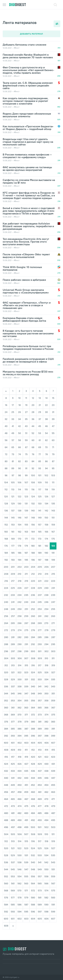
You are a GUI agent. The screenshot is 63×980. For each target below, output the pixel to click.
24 (6, 412)
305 (13, 658)
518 (46, 841)
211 (26, 574)
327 (53, 672)
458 (19, 792)
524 (33, 848)
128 (6, 504)
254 (46, 609)
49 (13, 433)
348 (33, 694)
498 (19, 827)
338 (19, 687)
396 (33, 736)
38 (46, 419)
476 (33, 806)
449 (13, 785)
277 (40, 630)
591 (53, 905)
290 (20, 644)
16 (6, 405)
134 (46, 504)
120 (6, 497)
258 (19, 616)
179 (26, 546)
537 (13, 862)
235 (26, 595)
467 (26, 799)
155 (26, 525)
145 (13, 518)
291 (26, 644)
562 (19, 884)
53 (40, 433)
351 (53, 694)
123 (26, 497)
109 (40, 482)
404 (33, 743)
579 (26, 898)
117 (40, 489)
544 (6, 869)
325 (40, 672)
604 (33, 919)
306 (20, 658)
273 (13, 630)
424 (6, 764)
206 (46, 567)
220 (33, 581)
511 (53, 834)
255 (53, 609)
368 (6, 715)
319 (53, 665)
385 (13, 729)
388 (33, 729)
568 (6, 891)
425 (13, 764)
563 (26, 884)
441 (13, 778)
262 (46, 616)
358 (46, 701)
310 (46, 658)
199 (53, 560)
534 (46, 855)
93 (40, 468)
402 (20, 743)
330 (20, 679)
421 (40, 757)
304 (6, 658)
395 (26, 736)
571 (26, 891)
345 (13, 694)
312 (6, 665)
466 (19, 799)
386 (19, 729)
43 (26, 426)
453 (40, 785)
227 (26, 588)
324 (33, 672)
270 (46, 623)
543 (53, 862)
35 (26, 419)
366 (46, 708)
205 (40, 567)
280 (6, 637)
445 (40, 778)
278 (46, 630)
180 (33, 546)
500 (33, 827)
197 (40, 560)
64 (6, 447)
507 (26, 834)
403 (26, 743)
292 (33, 644)
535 (53, 855)
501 (40, 827)
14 (46, 398)
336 (6, 687)
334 (46, 679)
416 (6, 757)
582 (46, 898)
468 (33, 799)
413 (40, 750)
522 (19, 848)
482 (19, 813)
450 (20, 785)
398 (46, 736)
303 (53, 651)
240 (6, 602)
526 (46, 848)
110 (46, 482)
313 (13, 665)
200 (6, 567)
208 (6, 574)
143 (53, 511)
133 (40, 504)
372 (33, 715)
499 (26, 827)
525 (40, 848)
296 (6, 651)
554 (19, 876)
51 (26, 433)
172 (33, 539)
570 (19, 891)
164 (33, 532)
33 (13, 419)
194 (20, 560)
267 (26, 623)
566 (46, 884)
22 (46, 405)
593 (13, 912)
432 (6, 771)
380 (33, 722)
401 (13, 743)
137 (13, 511)
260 (33, 616)
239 (53, 595)
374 (46, 715)
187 (26, 553)
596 (33, 912)
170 (20, 539)
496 (6, 827)
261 (40, 616)
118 (46, 489)
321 (13, 672)
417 (13, 757)
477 (40, 806)
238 (46, 595)
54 (46, 433)
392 (6, 736)
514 (20, 841)
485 (40, 813)
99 (26, 475)
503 (53, 827)
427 (26, 764)
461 (40, 792)
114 (19, 489)
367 (53, 708)
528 (6, 855)
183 (53, 546)
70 (46, 447)
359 (53, 701)
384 (6, 729)
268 (33, 623)
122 (20, 497)
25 (13, 412)
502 (46, 827)
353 (13, 701)
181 (40, 546)
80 (6, 461)
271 (53, 623)
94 (46, 468)
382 (46, 722)
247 (53, 602)
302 (46, 651)
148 (33, 518)
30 (46, 412)
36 (33, 419)
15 (53, 398)
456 (6, 792)
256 (6, 616)
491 (26, 820)
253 (40, 609)
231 (53, 588)
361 (13, 708)
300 (33, 651)
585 (13, 905)
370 (19, 715)
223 (53, 581)
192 (6, 560)
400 (6, 743)
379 (26, 722)
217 (13, 581)
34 (19, 419)
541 (40, 862)
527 (53, 848)
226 (19, 588)
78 (46, 454)
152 (6, 525)
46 (46, 426)
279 (53, 630)
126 (46, 497)
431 (53, 764)
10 (19, 398)
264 (6, 623)
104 (6, 482)
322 (19, 672)
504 (6, 834)
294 (46, 644)
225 (13, 588)
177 (13, 546)
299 (26, 651)
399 (53, 736)
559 (53, 876)
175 (53, 539)
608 (6, 926)
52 (33, 433)
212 (33, 574)
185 (13, 553)
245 (40, 602)
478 (46, 806)
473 (13, 806)
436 (33, 771)
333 (40, 679)
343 (53, 687)
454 (46, 785)
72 (6, 454)
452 (33, 785)
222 (46, 581)
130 (19, 504)
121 (13, 497)
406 (46, 743)
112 (6, 489)
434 (19, 771)
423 (53, 757)
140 (33, 511)
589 (40, 905)
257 (13, 616)
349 (40, 694)
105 (13, 482)
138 (20, 511)
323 (26, 672)
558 (46, 876)
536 (6, 862)
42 (19, 426)
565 (40, 884)
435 (26, 771)
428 (33, 764)
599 (53, 912)
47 (53, 426)
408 (6, 750)
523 (26, 848)
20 (33, 405)
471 (53, 799)
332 (33, 679)
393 (13, 736)
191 (53, 553)
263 (53, 616)
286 (46, 637)
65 (13, 447)
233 (13, 595)
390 (46, 729)
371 (26, 715)
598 (46, 912)
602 (20, 919)
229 (40, 588)
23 (53, 405)
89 (13, 468)
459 (26, 792)
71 (53, 447)
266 (19, 623)
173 (40, 539)
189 (40, 553)
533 (40, 855)
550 (46, 869)
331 (26, 679)
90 (20, 468)
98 (19, 475)
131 (26, 504)
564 (33, 884)
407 (53, 743)
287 (53, 637)
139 (26, 511)
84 (33, 461)
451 (26, 785)
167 (53, 532)
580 (33, 898)
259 (26, 616)
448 (6, 785)
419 (26, 757)
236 (33, 595)
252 (33, 609)
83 (26, 461)
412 (33, 750)
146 (20, 518)
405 (40, 743)
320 (6, 672)
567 (53, 884)
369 (13, 715)
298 (19, 651)
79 (53, 454)
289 (13, 644)
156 (33, 525)
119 (53, 489)
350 (46, 694)
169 (13, 539)
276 (33, 630)
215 (53, 574)
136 (6, 511)
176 (6, 546)
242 (19, 602)
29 (40, 412)
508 (33, 834)
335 (53, 679)
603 (26, 919)
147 (26, 518)
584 (6, 905)
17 (13, 405)
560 (6, 884)
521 (13, 848)
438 (46, 771)
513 (13, 841)
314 (20, 665)
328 (6, 679)
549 (40, 869)
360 (6, 708)
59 (26, 440)
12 (33, 398)
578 (20, 898)
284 (33, 637)
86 (46, 461)
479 (53, 806)
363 (26, 708)
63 (53, 440)
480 (6, 813)
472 (6, 806)
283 (26, 637)
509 (40, 834)
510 (46, 834)
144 (6, 518)
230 (46, 588)
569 (13, 891)
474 (20, 806)
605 (40, 919)
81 (13, 461)
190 (46, 553)
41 (13, 426)
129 (13, 504)
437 (40, 771)
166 (46, 532)
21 (40, 405)
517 (40, 841)
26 (19, 412)
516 (33, 841)
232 (6, 595)
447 (53, 778)
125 (40, 497)
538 (19, 862)
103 (53, 475)
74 (20, 454)
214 (46, 574)
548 (33, 869)
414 (46, 750)
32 (6, 419)
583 (53, 898)
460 (33, 792)
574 (46, 891)
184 (6, 553)
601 (13, 919)
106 (19, 482)
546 (19, 869)
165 (40, 532)
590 (46, 905)
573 (40, 891)
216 (6, 581)
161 (13, 532)
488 (6, 820)
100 (33, 475)
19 (26, 405)
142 (46, 511)
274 (20, 630)
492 (33, 820)
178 (19, 546)
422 (46, 757)
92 (33, 468)
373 (40, 715)
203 (26, 567)
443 (26, 778)
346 (19, 694)
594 (19, 912)
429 (40, 764)
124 (33, 497)
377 (13, 722)
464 (6, 799)
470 (46, 799)
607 (53, 919)
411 (26, 750)
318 (46, 665)
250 (20, 609)
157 (40, 525)
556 (33, 876)
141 (40, 511)
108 (33, 482)
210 (19, 574)
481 (13, 813)
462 (46, 792)
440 (6, 778)
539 (26, 862)
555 (26, 876)
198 (46, 560)
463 (53, 792)
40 (6, 426)
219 (26, 581)
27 (26, 412)
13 (40, 398)
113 (13, 489)
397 (40, 736)
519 (53, 841)
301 (40, 651)
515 (26, 841)
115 (26, 489)
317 (40, 665)
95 (53, 468)
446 (46, 778)
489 (13, 820)
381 (40, 722)
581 (40, 898)
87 (53, 461)
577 (13, 898)
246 (46, 602)
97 (13, 475)
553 (13, 876)
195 (26, 560)
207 (53, 567)
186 (20, 553)
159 (53, 525)
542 (46, 862)
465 (13, 799)
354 (19, 701)
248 (6, 609)
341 (40, 687)
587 (26, 905)
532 (33, 855)
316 (33, 665)
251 (26, 609)
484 (33, 813)
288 (6, 644)
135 (53, 504)
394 (19, 736)
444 (33, 778)
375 (53, 715)
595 (26, 912)
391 (53, 729)
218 (20, 581)
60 (33, 440)
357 (40, 701)
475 (26, 806)
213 (40, 574)
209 (13, 574)
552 (6, 876)
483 (26, 813)
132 (33, 504)
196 (33, 560)
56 (6, 440)
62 (46, 440)
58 (19, 440)
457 (13, 792)
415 (53, 750)
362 (19, 708)
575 (53, 891)
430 (46, 764)
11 (26, 398)
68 (33, 447)
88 (6, 468)
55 (53, 433)
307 (26, 658)
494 (46, 820)
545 (13, 869)
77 (40, 454)
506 (20, 834)
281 (13, 637)
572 (33, 891)
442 (19, 778)
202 (20, 567)
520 (6, 848)
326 (46, 672)
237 (40, 595)
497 (13, 827)
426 (19, 764)
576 (6, 898)
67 (26, 447)
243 (26, 602)
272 (6, 630)
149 (40, 518)
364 (33, 708)
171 (26, 539)
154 (20, 525)
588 (33, 905)
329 (13, 679)
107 (26, 482)
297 (13, 651)
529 (13, 855)
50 (20, 433)
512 (6, 841)
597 (40, 912)
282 (19, 637)
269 (40, 623)
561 (13, 884)
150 (46, 518)
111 (53, 482)
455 (53, 785)
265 (13, 623)
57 (13, 440)
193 (13, 560)
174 (46, 539)
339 (26, 687)
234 (19, 595)
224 (6, 588)
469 (40, 799)
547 (26, 869)
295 (53, 644)
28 (33, 412)
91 (26, 468)
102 (46, 475)
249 (13, 609)
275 (26, 630)
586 (19, 905)
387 (26, 729)
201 (13, 567)
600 (6, 919)
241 (13, 602)
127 (53, 497)
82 (19, 461)
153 (13, 525)
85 (40, 461)
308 (33, 658)
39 (53, 419)
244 (33, 602)
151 (53, 518)
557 (40, 876)
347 (26, 694)
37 (40, 419)
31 (53, 412)
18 (20, 405)
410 (19, 750)
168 (6, 539)
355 (26, 701)
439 (53, 771)
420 (33, 757)
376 (6, 722)
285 (40, 637)
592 (6, 912)
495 (53, 820)
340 (33, 687)
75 (26, 454)
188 (33, 553)
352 (6, 701)
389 (40, 729)
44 (33, 426)
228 (33, 588)
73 (13, 454)
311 (53, 658)
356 (33, 701)
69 (40, 447)
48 (6, 433)
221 (40, 581)
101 (40, 475)
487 (53, 813)
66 (19, 447)
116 (33, 489)
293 (40, 644)
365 (40, 708)
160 (6, 532)
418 (20, 757)
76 (33, 454)
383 (53, 722)
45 (40, 426)
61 (40, 440)
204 (33, 567)
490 (20, 820)
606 (46, 919)
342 (46, 687)
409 (13, 750)
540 (33, 862)
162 (20, 532)
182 (46, 546)
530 (20, 855)
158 (46, 525)
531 (26, 855)
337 (13, 687)
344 (6, 694)
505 (13, 834)
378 (20, 722)
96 (6, 475)
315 (26, 665)
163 (26, 532)
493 (40, 820)
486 (46, 813)
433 (13, 771)
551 (53, 869)
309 (40, 658)
